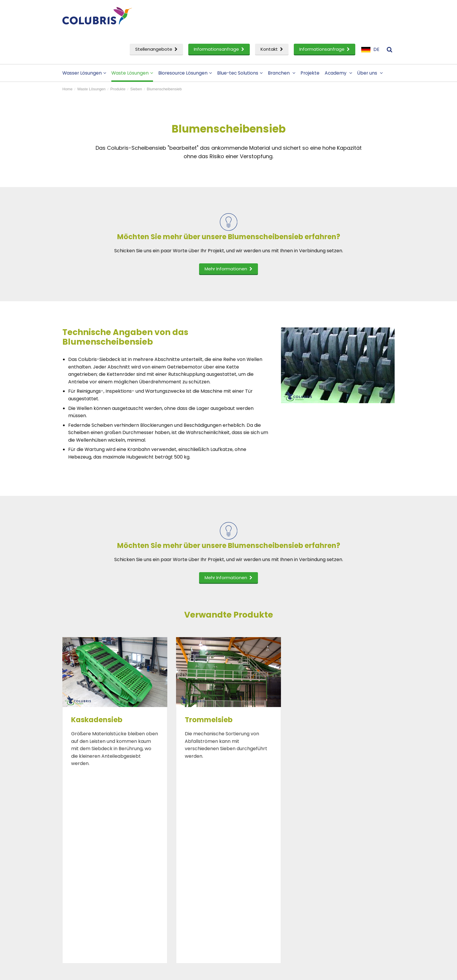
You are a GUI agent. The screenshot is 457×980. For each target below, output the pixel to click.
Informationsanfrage (219, 49)
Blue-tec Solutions (240, 73)
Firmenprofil (253, 873)
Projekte (310, 73)
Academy (338, 73)
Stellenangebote (156, 49)
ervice (78, 911)
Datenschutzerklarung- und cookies (174, 972)
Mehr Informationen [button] (228, 269)
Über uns (370, 73)
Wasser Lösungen (84, 73)
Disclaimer (128, 972)
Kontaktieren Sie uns (347, 873)
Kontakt (272, 49)
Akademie (165, 883)
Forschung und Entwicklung (99, 902)
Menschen (251, 883)
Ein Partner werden (261, 892)
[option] (115, 703)
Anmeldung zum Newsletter (356, 892)
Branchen (282, 73)
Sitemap (218, 972)
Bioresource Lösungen (185, 73)
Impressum (337, 883)
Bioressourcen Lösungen (96, 892)
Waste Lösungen (132, 73)
